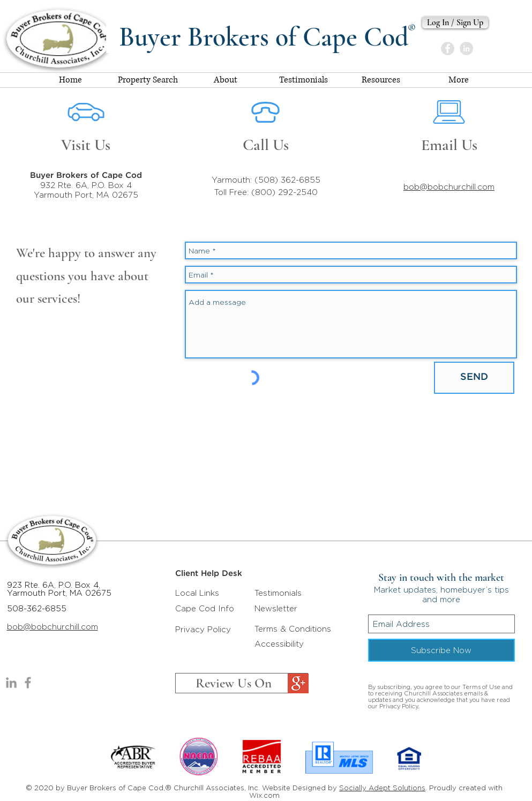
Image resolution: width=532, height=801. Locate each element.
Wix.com (264, 795)
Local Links (197, 593)
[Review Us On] (242, 683)
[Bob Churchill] (466, 48)
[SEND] (474, 378)
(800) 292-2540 (284, 192)
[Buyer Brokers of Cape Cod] (448, 48)
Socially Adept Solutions (382, 788)
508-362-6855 (37, 608)
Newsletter (276, 608)
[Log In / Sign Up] (455, 23)
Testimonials (278, 593)
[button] (381, 80)
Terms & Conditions (293, 629)
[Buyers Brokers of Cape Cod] (28, 683)
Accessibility (279, 644)
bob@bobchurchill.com (449, 187)
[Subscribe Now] (441, 650)
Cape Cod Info (205, 608)
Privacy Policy (203, 629)
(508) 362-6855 (287, 180)
